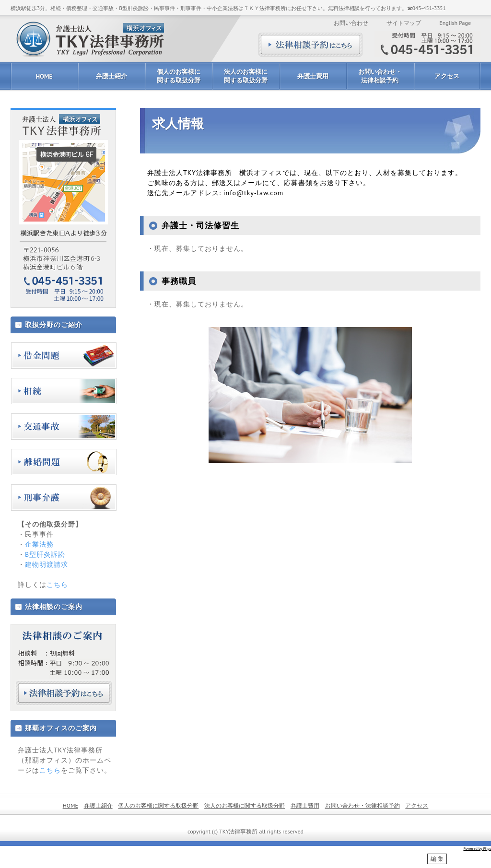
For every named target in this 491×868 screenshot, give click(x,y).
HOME (44, 76)
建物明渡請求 (47, 564)
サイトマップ (404, 23)
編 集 (437, 859)
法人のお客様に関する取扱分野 (246, 76)
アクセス (447, 76)
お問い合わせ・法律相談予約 (380, 76)
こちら (57, 585)
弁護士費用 (313, 76)
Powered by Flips (477, 848)
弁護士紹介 (111, 76)
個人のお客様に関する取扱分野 (179, 76)
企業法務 (39, 544)
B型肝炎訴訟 (45, 554)
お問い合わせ (351, 23)
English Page (455, 23)
